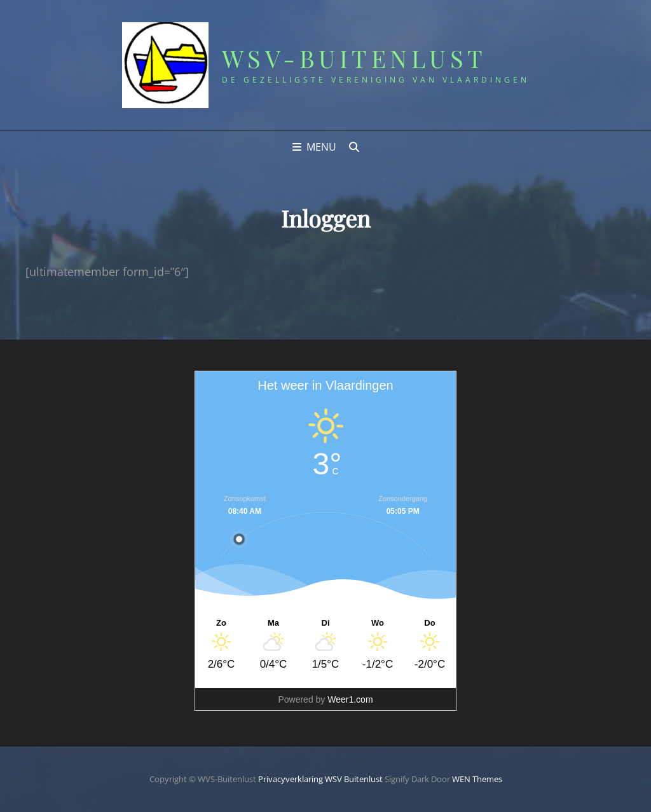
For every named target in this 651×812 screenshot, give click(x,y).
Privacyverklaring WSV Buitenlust (320, 779)
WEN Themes (477, 779)
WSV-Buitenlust (354, 58)
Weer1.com (350, 699)
